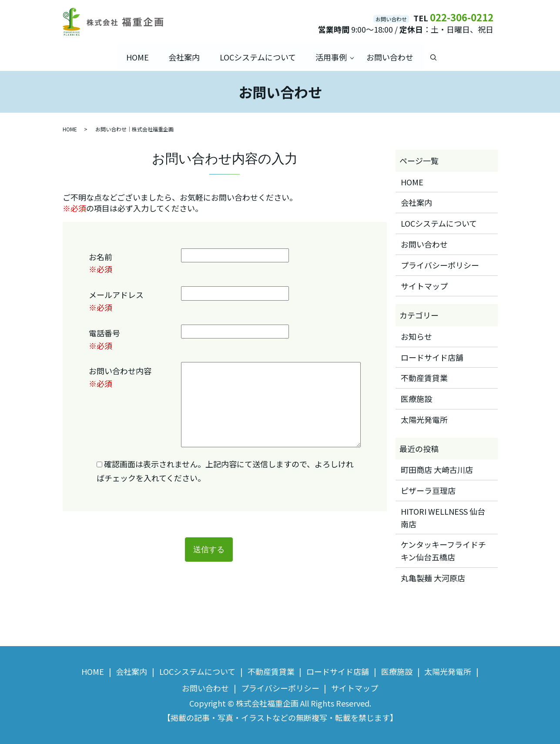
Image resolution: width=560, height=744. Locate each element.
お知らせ (416, 336)
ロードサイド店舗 (432, 357)
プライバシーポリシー (440, 265)
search (435, 57)
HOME (136, 57)
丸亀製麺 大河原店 (433, 578)
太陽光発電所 (424, 419)
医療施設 (416, 399)
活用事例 (332, 57)
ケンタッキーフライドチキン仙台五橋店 (443, 551)
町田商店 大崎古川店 (437, 469)
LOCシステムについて (258, 57)
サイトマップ (424, 285)
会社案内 (184, 57)
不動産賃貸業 (424, 378)
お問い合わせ (391, 57)
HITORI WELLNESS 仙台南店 (443, 517)
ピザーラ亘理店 (428, 490)
